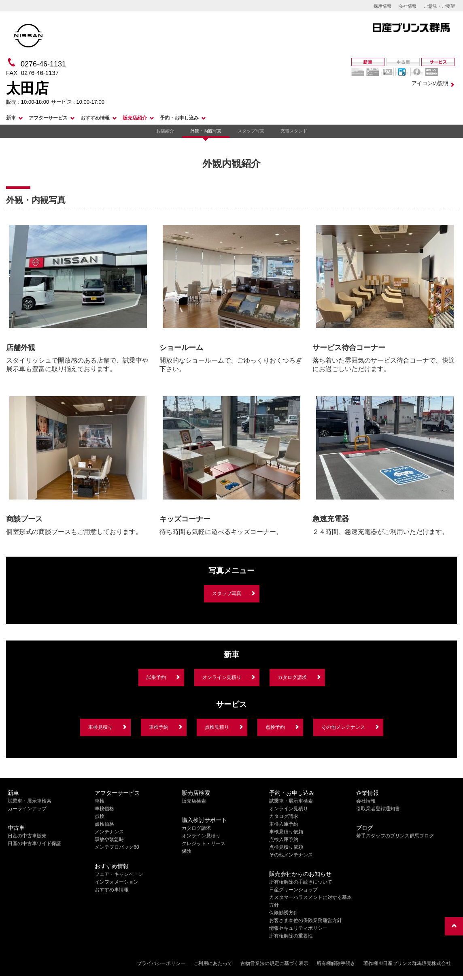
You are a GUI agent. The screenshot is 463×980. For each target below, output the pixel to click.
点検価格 (104, 824)
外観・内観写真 (206, 131)
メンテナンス (109, 832)
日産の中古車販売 (27, 836)
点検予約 (275, 727)
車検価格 (104, 809)
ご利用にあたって (213, 963)
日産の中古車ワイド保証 (34, 843)
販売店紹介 (135, 118)
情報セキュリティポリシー (298, 928)
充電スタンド (294, 131)
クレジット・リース (204, 843)
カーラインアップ (27, 809)
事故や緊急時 (109, 839)
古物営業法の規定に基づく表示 (274, 963)
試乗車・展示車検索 (30, 801)
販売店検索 (194, 801)
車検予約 (159, 727)
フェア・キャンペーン (119, 874)
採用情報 (382, 6)
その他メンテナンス (343, 727)
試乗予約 (156, 677)
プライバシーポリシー (161, 963)
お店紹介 (165, 131)
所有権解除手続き (336, 963)
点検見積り (217, 727)
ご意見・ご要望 (439, 6)
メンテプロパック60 (117, 847)
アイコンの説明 (430, 83)
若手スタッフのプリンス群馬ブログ (395, 836)
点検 (100, 816)
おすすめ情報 (95, 118)
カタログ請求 (292, 677)
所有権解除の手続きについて (301, 882)
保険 (187, 851)
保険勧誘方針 (284, 913)
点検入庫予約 (284, 839)
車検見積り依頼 (286, 832)
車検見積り (100, 727)
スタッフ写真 (251, 131)
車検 (100, 801)
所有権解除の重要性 (291, 936)
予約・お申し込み (179, 118)
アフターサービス (48, 118)
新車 (11, 118)
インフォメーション (117, 882)
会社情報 (408, 6)
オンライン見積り (222, 677)
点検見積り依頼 (286, 847)
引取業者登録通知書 (378, 809)
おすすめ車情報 (112, 890)
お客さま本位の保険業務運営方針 (306, 920)
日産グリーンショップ (293, 890)
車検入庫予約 (284, 824)
